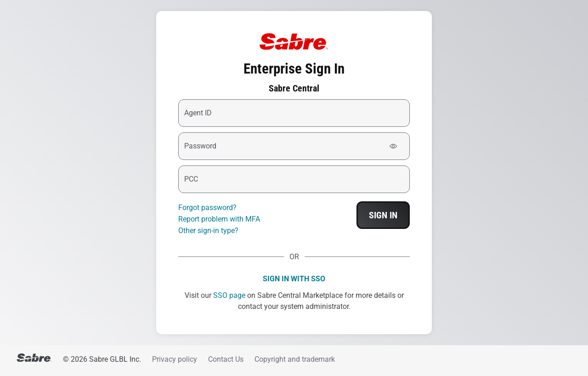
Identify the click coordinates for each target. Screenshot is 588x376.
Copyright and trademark (295, 359)
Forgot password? (207, 208)
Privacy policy (175, 359)
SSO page (229, 295)
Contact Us (226, 359)
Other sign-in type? (208, 231)
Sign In (383, 215)
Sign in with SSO (294, 279)
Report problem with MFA (219, 219)
